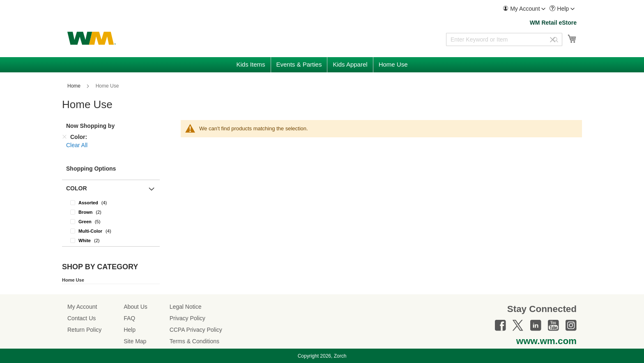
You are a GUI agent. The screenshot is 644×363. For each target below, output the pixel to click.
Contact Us (82, 318)
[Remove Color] (64, 137)
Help (130, 330)
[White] (111, 240)
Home (75, 86)
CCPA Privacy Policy (196, 330)
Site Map (135, 341)
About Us (136, 307)
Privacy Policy (187, 318)
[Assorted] (111, 202)
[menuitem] (524, 9)
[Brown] (111, 212)
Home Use (73, 280)
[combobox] (504, 39)
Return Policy (84, 330)
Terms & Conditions (194, 341)
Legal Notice (186, 307)
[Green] (111, 221)
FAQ (129, 318)
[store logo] (92, 38)
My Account (82, 307)
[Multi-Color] (111, 231)
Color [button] (77, 188)
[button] (524, 9)
